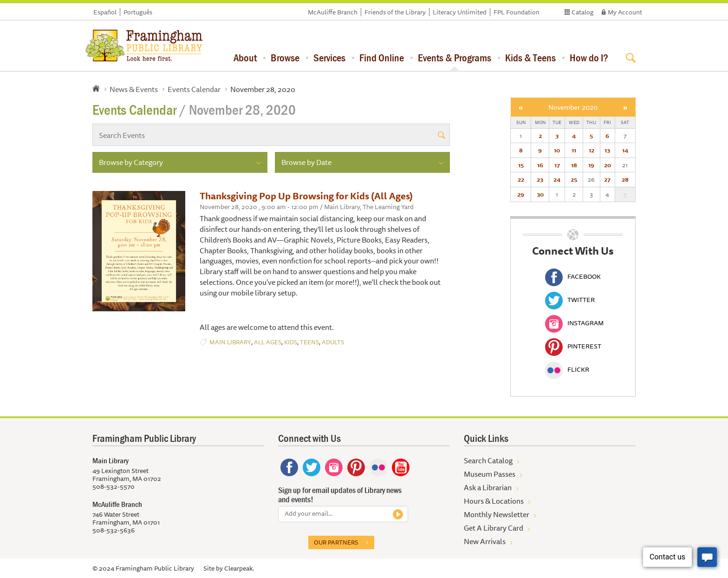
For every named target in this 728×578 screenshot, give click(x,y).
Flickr (567, 369)
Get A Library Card (494, 528)
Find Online (382, 58)
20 (608, 165)
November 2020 (573, 107)
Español (105, 12)
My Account (625, 12)
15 (521, 165)
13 (607, 150)
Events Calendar (194, 89)
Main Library (230, 342)
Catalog (582, 12)
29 (521, 194)
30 (540, 194)
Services (329, 58)
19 (591, 165)
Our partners (336, 542)
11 (574, 150)
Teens (309, 342)
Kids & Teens (530, 58)
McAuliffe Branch (333, 12)
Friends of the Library (395, 12)
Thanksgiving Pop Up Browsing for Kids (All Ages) (306, 196)
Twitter (570, 300)
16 (540, 165)
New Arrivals (485, 541)
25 (574, 179)
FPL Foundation (517, 12)
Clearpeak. (239, 568)
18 (574, 165)
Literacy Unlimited (460, 12)
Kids (291, 342)
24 (557, 179)
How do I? (589, 58)
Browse (285, 58)
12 (591, 150)
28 (625, 179)
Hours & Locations (494, 501)
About (245, 58)
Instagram (574, 323)
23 (540, 179)
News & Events (134, 89)
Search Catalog (488, 460)
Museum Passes (490, 474)
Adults (333, 342)
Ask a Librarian (488, 487)
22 (521, 179)
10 (557, 150)
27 (607, 179)
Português (138, 12)
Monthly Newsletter (497, 514)
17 (557, 165)
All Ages (268, 342)
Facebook (573, 276)
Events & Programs (455, 58)
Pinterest (573, 346)
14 (625, 150)
